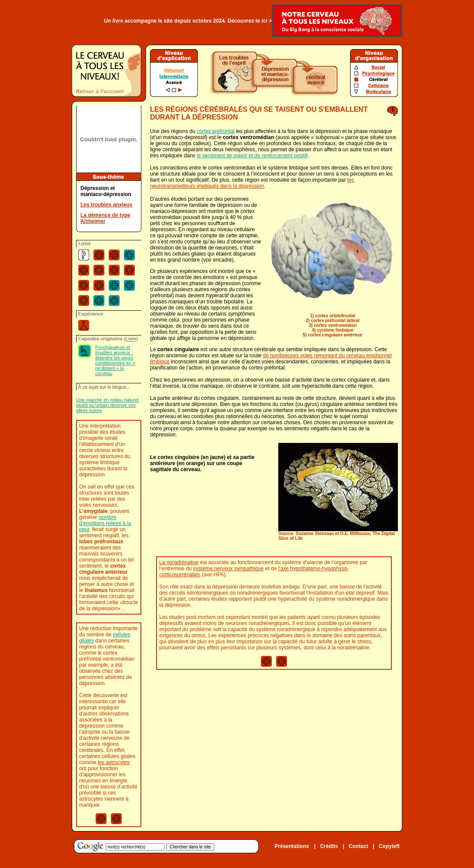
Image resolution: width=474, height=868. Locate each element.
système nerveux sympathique (228, 569)
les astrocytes (114, 762)
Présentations (292, 846)
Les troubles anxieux (106, 205)
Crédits (329, 846)
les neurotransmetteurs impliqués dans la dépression (252, 183)
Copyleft (389, 846)
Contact (359, 846)
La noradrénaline (179, 562)
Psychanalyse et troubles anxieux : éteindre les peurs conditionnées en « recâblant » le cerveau (115, 360)
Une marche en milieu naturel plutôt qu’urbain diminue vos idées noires (107, 405)
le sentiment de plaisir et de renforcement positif (252, 156)
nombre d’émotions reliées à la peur (105, 523)
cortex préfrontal (215, 131)
